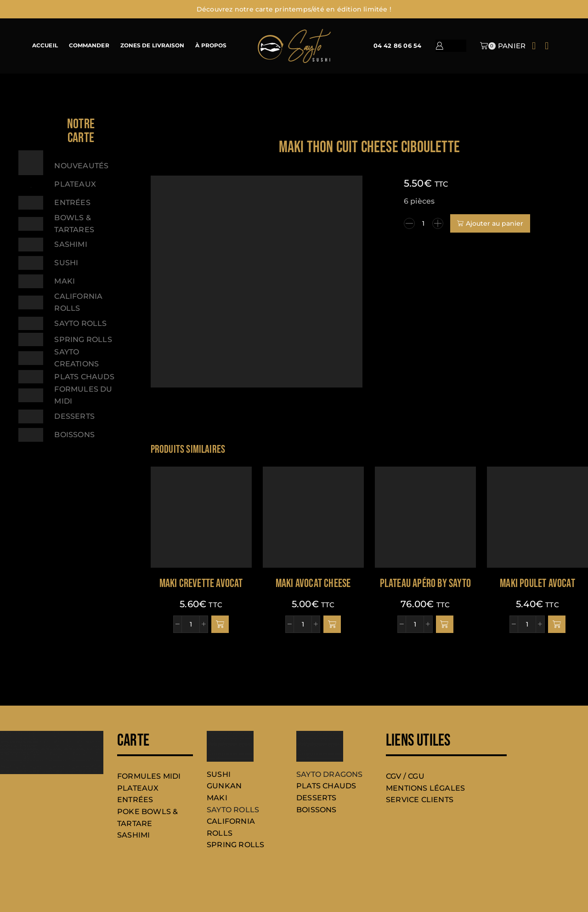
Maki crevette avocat (201, 584)
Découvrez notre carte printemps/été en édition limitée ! (294, 9)
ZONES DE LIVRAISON (153, 46)
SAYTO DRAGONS (330, 774)
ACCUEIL (45, 46)
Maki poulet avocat (537, 584)
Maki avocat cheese (313, 584)
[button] (220, 624)
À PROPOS (211, 46)
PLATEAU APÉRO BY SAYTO (425, 584)
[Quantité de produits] (424, 223)
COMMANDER (89, 46)
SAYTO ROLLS (233, 810)
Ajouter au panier (495, 223)
